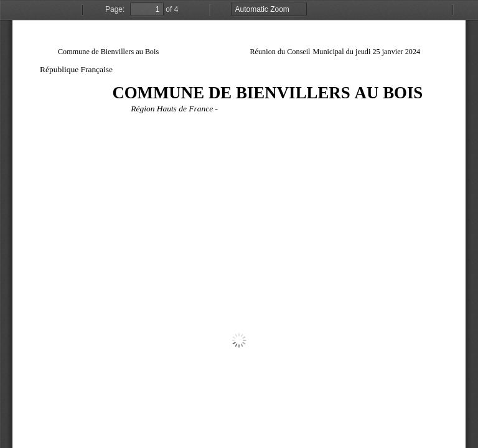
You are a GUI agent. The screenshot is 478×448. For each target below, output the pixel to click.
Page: (115, 9)
